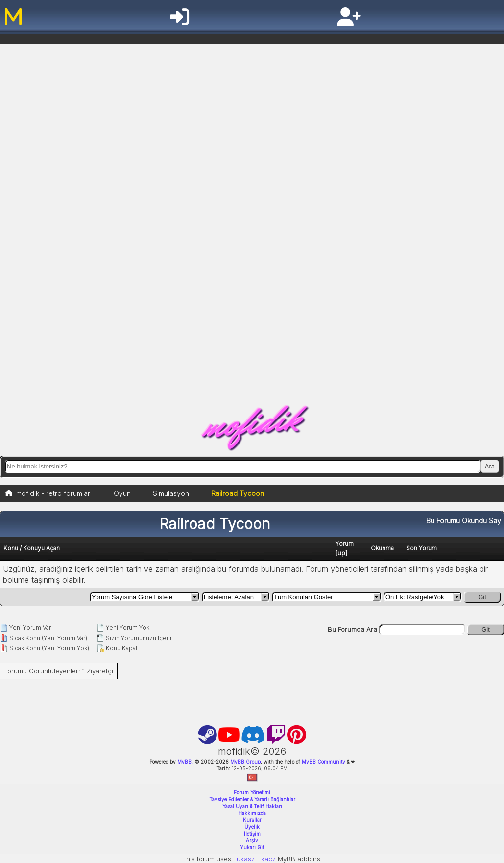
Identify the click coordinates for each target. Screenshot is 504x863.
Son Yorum (421, 548)
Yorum (345, 544)
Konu (11, 548)
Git (482, 597)
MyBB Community (324, 762)
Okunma (382, 548)
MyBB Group (245, 762)
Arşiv (252, 840)
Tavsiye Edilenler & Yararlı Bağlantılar (252, 799)
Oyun (122, 493)
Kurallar (252, 820)
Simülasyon (171, 493)
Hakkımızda (252, 813)
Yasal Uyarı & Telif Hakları (252, 806)
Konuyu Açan (41, 548)
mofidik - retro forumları (54, 493)
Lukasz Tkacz (254, 859)
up (341, 553)
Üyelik (252, 827)
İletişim (252, 834)
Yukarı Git (252, 847)
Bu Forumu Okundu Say (464, 521)
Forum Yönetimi (252, 792)
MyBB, (185, 762)
